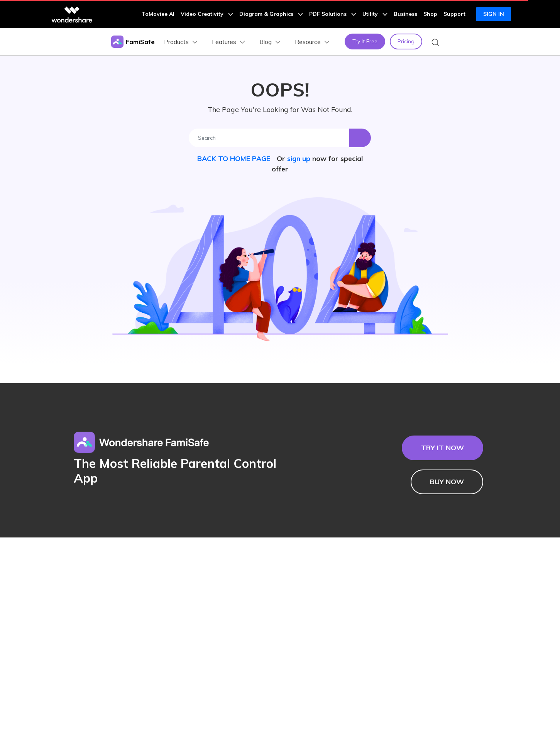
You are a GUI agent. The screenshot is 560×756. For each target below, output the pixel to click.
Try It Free (365, 41)
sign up (299, 158)
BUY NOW (447, 482)
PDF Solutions (333, 14)
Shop (430, 14)
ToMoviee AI (158, 14)
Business (405, 14)
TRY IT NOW (442, 448)
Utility (375, 14)
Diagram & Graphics (271, 14)
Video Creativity (207, 14)
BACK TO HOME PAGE (235, 158)
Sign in (494, 14)
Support (454, 14)
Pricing (406, 41)
